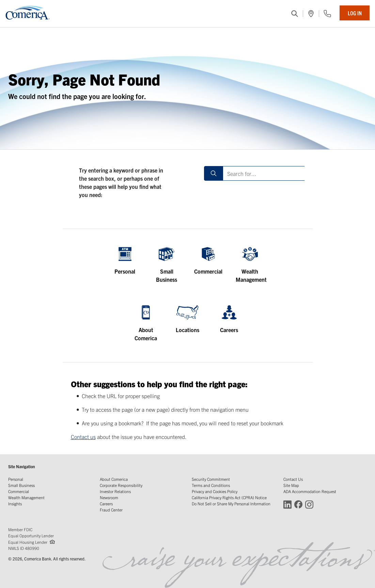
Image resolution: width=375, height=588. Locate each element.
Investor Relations (115, 491)
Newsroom (109, 497)
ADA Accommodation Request (310, 491)
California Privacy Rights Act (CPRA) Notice (229, 497)
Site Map (291, 485)
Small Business (21, 485)
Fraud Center (111, 510)
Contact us (83, 437)
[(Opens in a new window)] (311, 14)
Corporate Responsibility (121, 485)
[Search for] (265, 173)
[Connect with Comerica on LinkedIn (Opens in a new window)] (287, 504)
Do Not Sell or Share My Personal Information (231, 503)
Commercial (19, 491)
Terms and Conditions (211, 485)
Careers (106, 503)
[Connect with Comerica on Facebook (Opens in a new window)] (298, 504)
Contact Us (293, 479)
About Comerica (114, 479)
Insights (15, 503)
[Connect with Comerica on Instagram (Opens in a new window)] (309, 504)
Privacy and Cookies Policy (215, 491)
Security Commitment (211, 479)
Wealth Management (26, 497)
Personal (16, 479)
